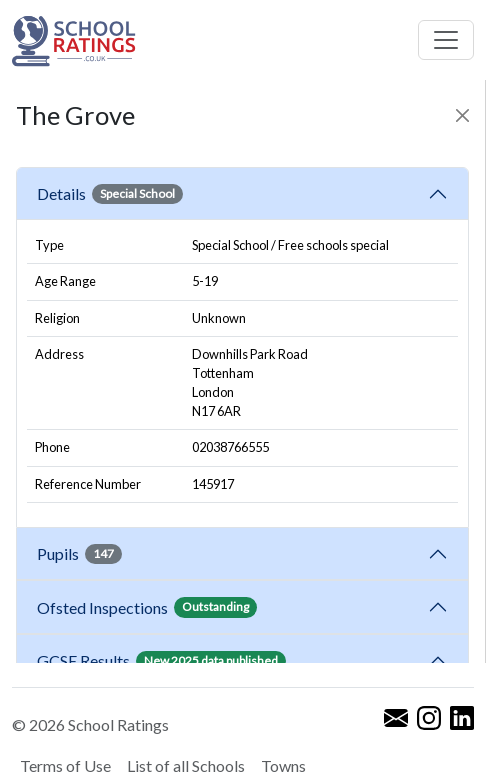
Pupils (79, 554)
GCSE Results (161, 661)
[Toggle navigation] (446, 40)
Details (110, 194)
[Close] (462, 115)
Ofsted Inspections (147, 607)
